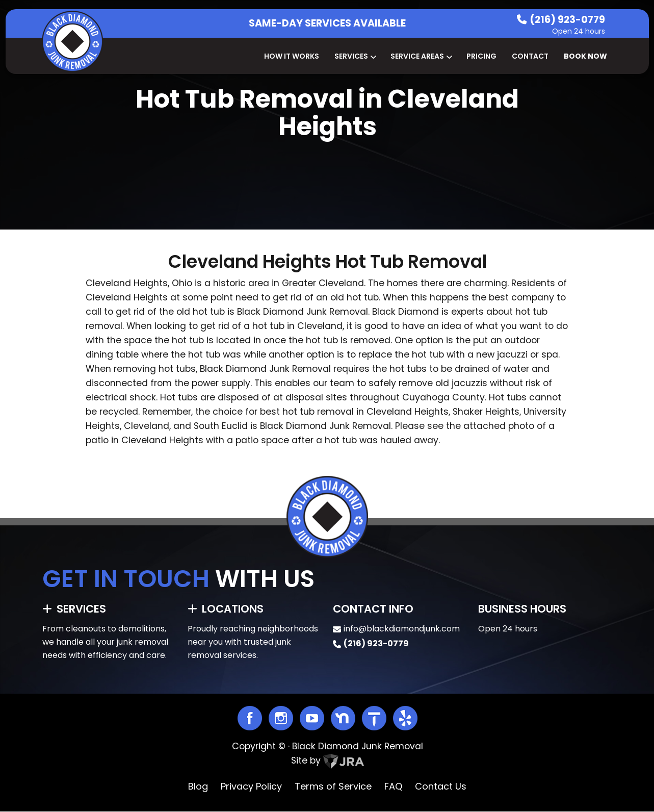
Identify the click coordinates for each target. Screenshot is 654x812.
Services (355, 56)
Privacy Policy (251, 786)
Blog (198, 786)
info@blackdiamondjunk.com (402, 629)
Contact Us (441, 786)
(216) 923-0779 (567, 20)
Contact (530, 56)
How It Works (292, 56)
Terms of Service (333, 786)
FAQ (393, 786)
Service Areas (421, 56)
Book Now (585, 56)
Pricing (481, 56)
